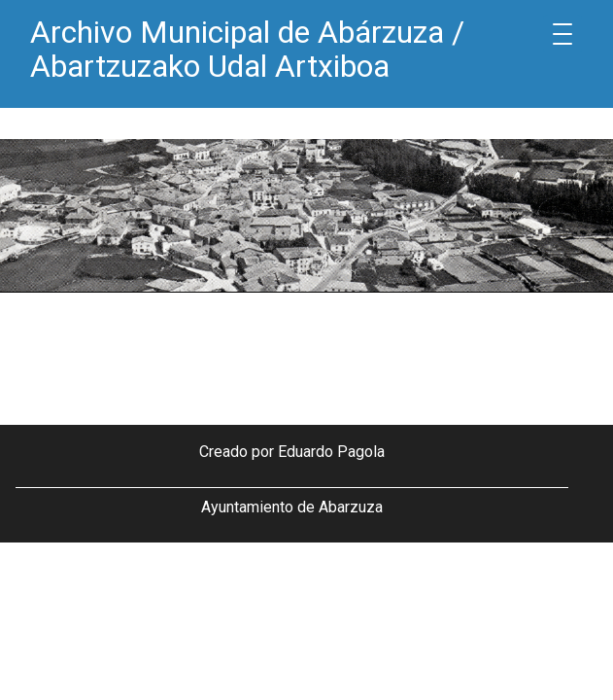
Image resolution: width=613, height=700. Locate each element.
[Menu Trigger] (562, 34)
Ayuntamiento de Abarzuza (292, 507)
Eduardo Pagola (331, 452)
